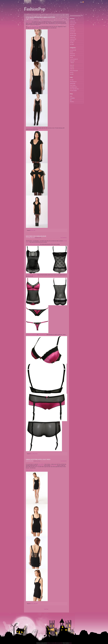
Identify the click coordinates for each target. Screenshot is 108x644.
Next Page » (46, 609)
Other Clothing (73, 85)
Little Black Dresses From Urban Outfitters (40, 17)
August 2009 (72, 41)
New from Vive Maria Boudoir (36, 236)
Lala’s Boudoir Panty (42, 335)
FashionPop (35, 9)
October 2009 (73, 37)
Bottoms (72, 56)
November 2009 (73, 35)
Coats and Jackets (73, 59)
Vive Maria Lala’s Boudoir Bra (31, 335)
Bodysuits (72, 54)
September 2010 (73, 23)
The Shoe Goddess (73, 91)
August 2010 (72, 25)
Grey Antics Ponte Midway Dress (33, 27)
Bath (71, 52)
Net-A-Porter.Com (73, 82)
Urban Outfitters (29, 22)
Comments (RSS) (60, 643)
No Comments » (64, 238)
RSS (82, 2)
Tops (71, 74)
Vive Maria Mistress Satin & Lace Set (32, 244)
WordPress (72, 102)
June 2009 (72, 45)
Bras (31, 454)
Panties (36, 454)
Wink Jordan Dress (29, 128)
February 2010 (73, 30)
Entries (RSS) (55, 643)
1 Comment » (64, 19)
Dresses (32, 230)
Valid (72, 98)
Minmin (70, 643)
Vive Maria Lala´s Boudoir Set (31, 275)
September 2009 (73, 39)
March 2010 (72, 28)
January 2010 (72, 32)
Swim (71, 72)
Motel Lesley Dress (54, 465)
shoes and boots (73, 71)
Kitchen (71, 65)
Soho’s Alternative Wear (74, 89)
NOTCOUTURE (73, 83)
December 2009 (73, 34)
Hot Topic (72, 80)
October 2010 (73, 21)
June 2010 (72, 26)
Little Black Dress (40, 465)
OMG (34, 454)
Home (28, 2)
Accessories (72, 50)
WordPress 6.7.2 (49, 643)
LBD (35, 230)
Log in (71, 96)
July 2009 (72, 43)
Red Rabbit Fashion (74, 87)
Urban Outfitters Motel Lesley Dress (38, 459)
